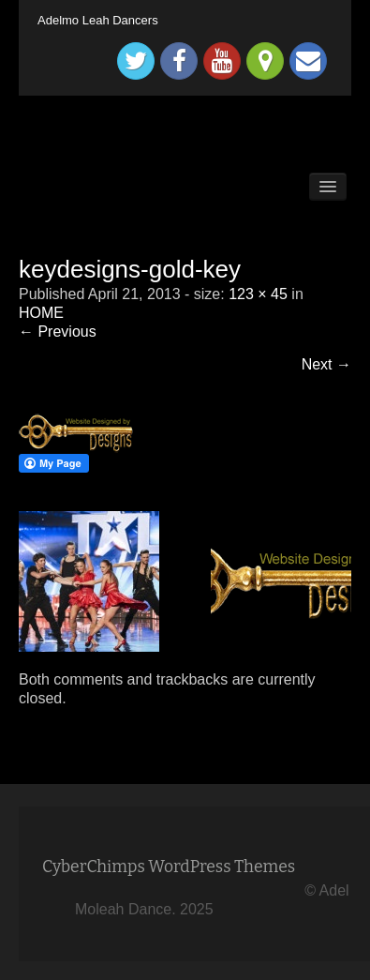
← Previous (58, 332)
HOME (41, 313)
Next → (326, 364)
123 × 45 (258, 294)
